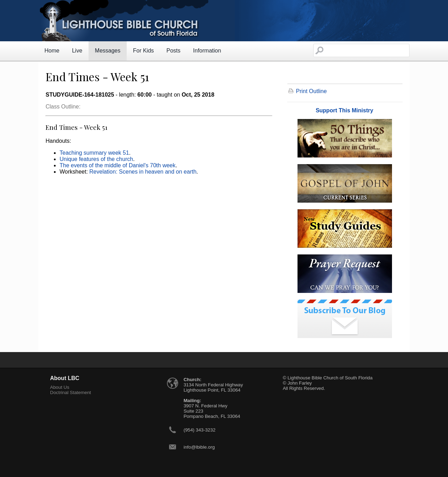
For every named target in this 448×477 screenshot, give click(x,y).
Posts (174, 51)
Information (207, 51)
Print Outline (311, 91)
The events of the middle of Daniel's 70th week (117, 165)
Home (52, 51)
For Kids (143, 51)
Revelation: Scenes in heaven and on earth (143, 172)
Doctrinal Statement (71, 392)
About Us (60, 387)
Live (77, 51)
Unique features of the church (96, 159)
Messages (108, 51)
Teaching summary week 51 (94, 153)
